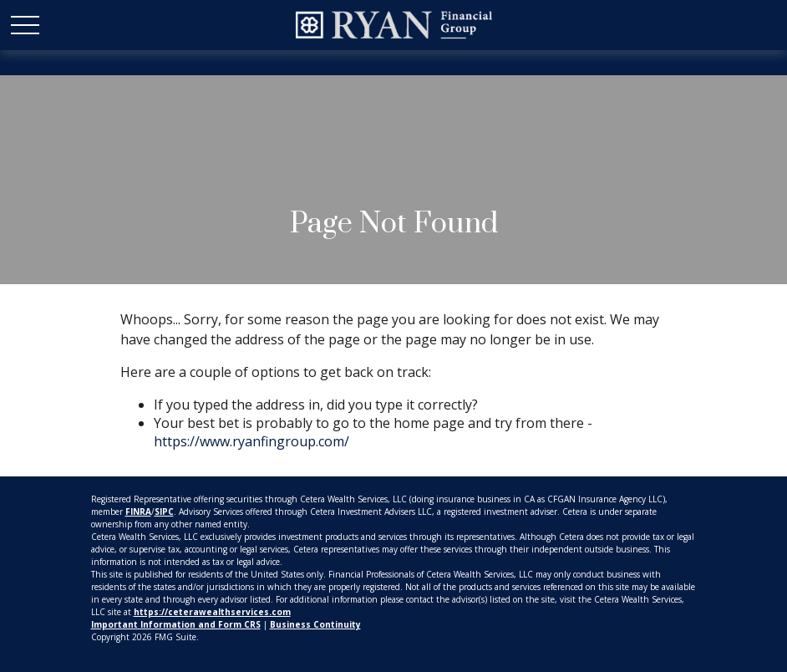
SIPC (164, 512)
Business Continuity (315, 624)
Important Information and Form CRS (176, 624)
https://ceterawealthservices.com (212, 612)
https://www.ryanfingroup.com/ (251, 441)
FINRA (138, 512)
